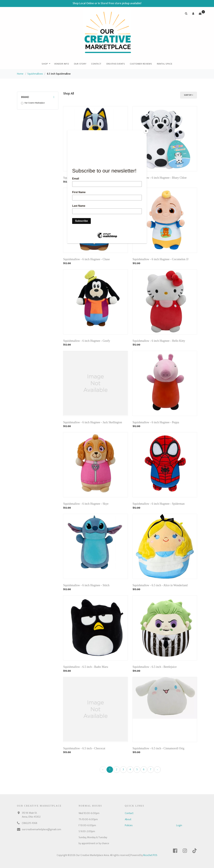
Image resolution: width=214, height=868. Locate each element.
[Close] (146, 131)
